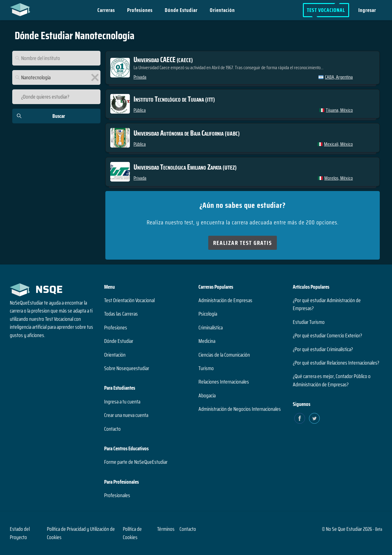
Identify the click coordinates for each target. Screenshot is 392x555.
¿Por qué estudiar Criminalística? (323, 349)
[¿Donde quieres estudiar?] (56, 97)
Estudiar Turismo (309, 322)
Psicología (208, 314)
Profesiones (140, 10)
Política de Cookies (132, 533)
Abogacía (207, 396)
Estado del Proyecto (20, 533)
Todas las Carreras (121, 314)
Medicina (207, 341)
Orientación (223, 10)
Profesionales (117, 495)
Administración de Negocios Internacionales (240, 409)
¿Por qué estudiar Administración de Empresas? (327, 304)
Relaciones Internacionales (224, 382)
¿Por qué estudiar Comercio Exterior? (327, 336)
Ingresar (367, 10)
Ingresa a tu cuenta (122, 402)
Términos (166, 529)
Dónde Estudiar (181, 10)
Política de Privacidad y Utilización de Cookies (81, 533)
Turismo (206, 368)
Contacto (112, 429)
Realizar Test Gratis (243, 243)
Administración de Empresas (225, 300)
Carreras (106, 10)
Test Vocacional (326, 10)
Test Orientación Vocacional (129, 300)
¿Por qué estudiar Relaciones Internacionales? (336, 363)
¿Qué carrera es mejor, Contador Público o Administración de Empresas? (332, 380)
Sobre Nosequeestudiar (127, 368)
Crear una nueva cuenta (126, 415)
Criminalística (211, 328)
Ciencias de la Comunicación (224, 355)
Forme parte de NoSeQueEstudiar (136, 462)
